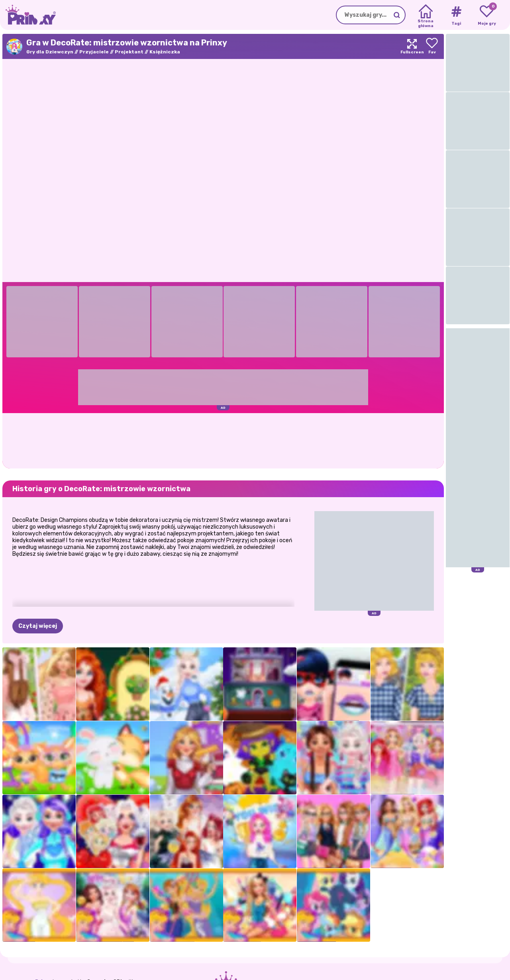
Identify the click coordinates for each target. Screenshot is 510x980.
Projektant (129, 52)
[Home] (426, 15)
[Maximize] (412, 46)
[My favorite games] (487, 15)
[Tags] (456, 15)
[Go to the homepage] (28, 15)
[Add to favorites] (432, 46)
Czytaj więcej (38, 626)
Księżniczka (165, 52)
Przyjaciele (94, 52)
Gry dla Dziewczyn (50, 52)
